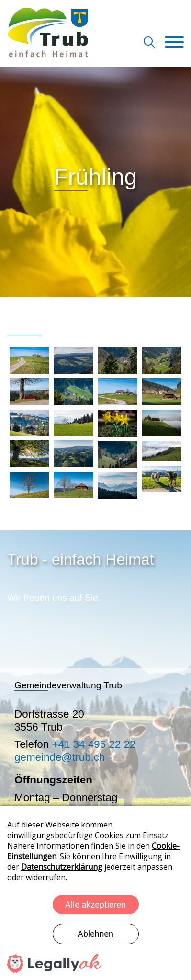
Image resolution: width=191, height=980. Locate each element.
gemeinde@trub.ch (60, 757)
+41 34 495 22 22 (94, 744)
